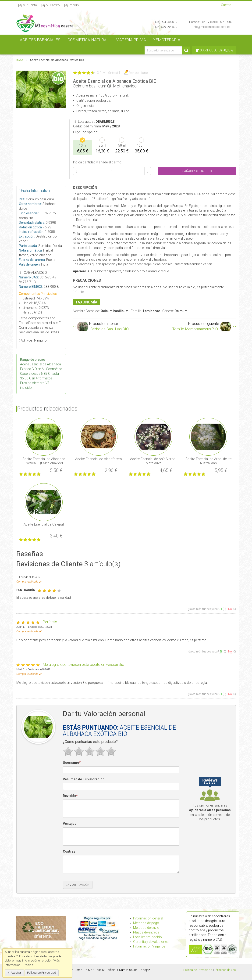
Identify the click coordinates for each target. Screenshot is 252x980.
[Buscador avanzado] (163, 50)
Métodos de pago (146, 923)
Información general (148, 918)
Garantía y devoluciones (151, 942)
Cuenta (226, 5)
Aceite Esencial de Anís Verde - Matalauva (154, 461)
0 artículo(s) (211, 50)
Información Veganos (149, 946)
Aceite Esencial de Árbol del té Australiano (208, 461)
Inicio (20, 60)
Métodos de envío (146, 928)
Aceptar (16, 973)
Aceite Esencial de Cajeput (44, 524)
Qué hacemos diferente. (43, 933)
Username (72, 763)
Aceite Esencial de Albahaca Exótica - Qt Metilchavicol (44, 461)
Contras (69, 851)
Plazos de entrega (146, 932)
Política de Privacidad (198, 970)
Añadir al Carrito (197, 171)
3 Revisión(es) (107, 73)
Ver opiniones (139, 73)
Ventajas (70, 824)
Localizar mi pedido (147, 937)
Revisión (70, 796)
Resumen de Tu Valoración (84, 779)
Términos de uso (225, 970)
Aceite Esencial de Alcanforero (99, 459)
